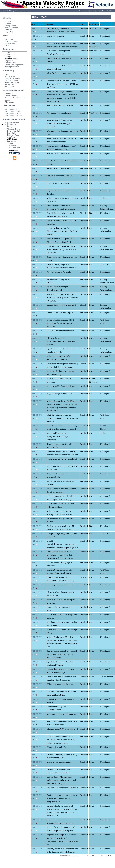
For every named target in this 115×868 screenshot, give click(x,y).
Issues (7, 100)
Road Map (9, 94)
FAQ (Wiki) (9, 32)
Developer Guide (11, 41)
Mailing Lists (9, 86)
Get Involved (9, 84)
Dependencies (10, 63)
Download (8, 30)
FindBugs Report (14, 135)
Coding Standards (12, 96)
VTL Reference (10, 43)
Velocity (11, 11)
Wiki (6, 74)
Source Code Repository (14, 65)
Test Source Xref (13, 147)
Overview (8, 24)
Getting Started (10, 26)
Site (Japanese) (11, 109)
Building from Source (13, 67)
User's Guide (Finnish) (13, 111)
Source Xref (12, 141)
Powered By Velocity (12, 78)
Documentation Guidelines (15, 98)
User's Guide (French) (13, 113)
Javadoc (8, 55)
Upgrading (9, 61)
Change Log (12, 127)
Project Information (12, 123)
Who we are (9, 102)
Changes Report (13, 129)
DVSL (111, 11)
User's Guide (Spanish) (13, 115)
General (8, 22)
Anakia (93, 11)
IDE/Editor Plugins (12, 80)
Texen (98, 11)
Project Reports (11, 125)
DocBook (105, 11)
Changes (8, 57)
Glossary (8, 45)
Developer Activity (14, 131)
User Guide (9, 39)
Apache (4, 11)
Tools (87, 11)
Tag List (10, 143)
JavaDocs (11, 137)
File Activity (11, 133)
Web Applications (11, 28)
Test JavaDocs (13, 145)
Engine (82, 11)
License (8, 53)
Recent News (10, 76)
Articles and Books (12, 82)
